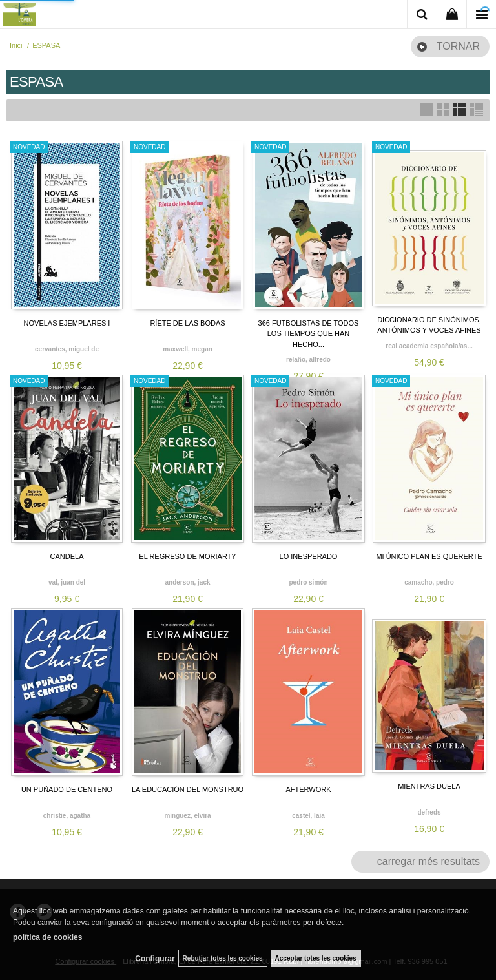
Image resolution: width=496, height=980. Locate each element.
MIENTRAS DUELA (429, 786)
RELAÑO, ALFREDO (308, 360)
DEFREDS (429, 812)
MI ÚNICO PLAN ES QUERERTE (429, 556)
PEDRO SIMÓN (308, 582)
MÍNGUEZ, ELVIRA (187, 816)
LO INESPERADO (309, 556)
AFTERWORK (308, 789)
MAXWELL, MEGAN (188, 349)
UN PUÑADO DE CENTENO (67, 789)
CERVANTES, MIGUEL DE (67, 349)
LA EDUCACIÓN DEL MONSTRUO (188, 789)
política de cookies (47, 937)
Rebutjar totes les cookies (223, 958)
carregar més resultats (429, 861)
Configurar (155, 959)
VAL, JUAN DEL (67, 582)
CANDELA (67, 556)
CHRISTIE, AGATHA (67, 816)
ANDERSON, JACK (187, 582)
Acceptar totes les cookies (316, 958)
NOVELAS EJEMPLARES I (67, 323)
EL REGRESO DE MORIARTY (187, 556)
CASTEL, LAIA (308, 816)
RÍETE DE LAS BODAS (187, 323)
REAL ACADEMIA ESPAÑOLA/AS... (429, 346)
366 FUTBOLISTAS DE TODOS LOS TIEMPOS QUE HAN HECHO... (309, 334)
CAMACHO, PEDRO (429, 582)
